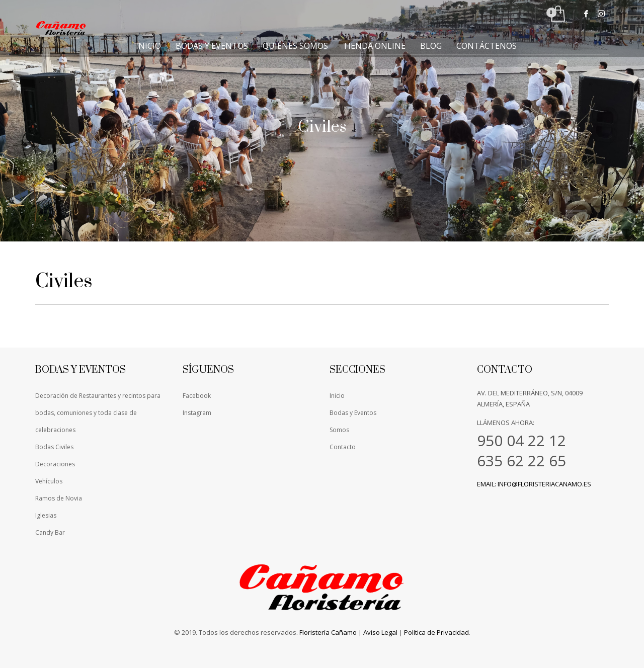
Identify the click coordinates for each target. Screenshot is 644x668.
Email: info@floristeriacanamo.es (534, 484)
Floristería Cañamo (328, 632)
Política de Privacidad (436, 632)
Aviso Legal (380, 632)
